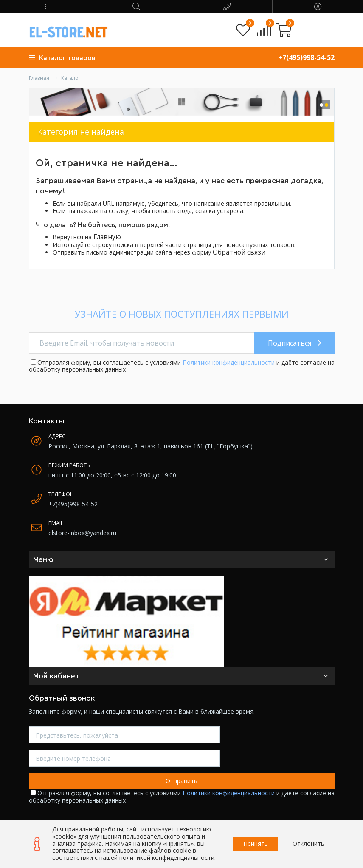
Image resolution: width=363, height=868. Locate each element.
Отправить (181, 781)
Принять (256, 844)
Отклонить (308, 844)
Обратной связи (239, 252)
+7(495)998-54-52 (306, 58)
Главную (107, 237)
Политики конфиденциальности (229, 362)
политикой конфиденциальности (167, 858)
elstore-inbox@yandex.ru (82, 533)
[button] (45, 6)
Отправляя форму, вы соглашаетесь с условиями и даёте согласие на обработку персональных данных (182, 366)
